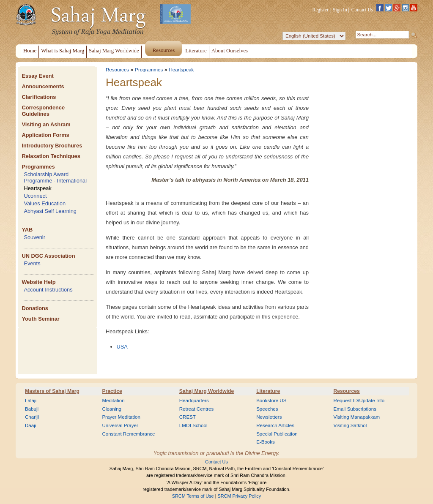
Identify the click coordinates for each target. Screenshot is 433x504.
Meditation (113, 400)
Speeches (267, 409)
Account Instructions (48, 290)
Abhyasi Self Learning (50, 211)
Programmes (38, 167)
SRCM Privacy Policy (240, 496)
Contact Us (362, 10)
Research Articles (275, 425)
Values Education (45, 203)
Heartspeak (37, 188)
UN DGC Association (48, 256)
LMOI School (193, 425)
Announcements (43, 86)
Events (32, 263)
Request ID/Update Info (359, 400)
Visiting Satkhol (350, 425)
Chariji (32, 417)
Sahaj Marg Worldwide (207, 391)
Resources (117, 70)
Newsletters (269, 417)
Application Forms (45, 135)
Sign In (340, 10)
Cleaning (112, 409)
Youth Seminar (40, 319)
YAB (27, 230)
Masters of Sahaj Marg (52, 391)
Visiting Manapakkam (357, 417)
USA (122, 347)
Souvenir (34, 237)
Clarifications (39, 97)
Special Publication (277, 434)
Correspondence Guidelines (43, 111)
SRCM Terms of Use (193, 496)
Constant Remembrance (128, 434)
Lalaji (31, 400)
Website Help (38, 282)
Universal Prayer (120, 425)
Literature (268, 391)
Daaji (30, 425)
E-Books (266, 442)
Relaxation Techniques (51, 156)
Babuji (32, 409)
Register (321, 10)
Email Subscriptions (355, 409)
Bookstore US (271, 400)
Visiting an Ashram (46, 124)
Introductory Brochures (52, 146)
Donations (35, 308)
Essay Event (37, 76)
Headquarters (194, 400)
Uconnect (35, 196)
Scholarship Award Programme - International (55, 177)
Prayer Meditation (121, 417)
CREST (188, 417)
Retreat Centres (197, 409)
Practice (112, 391)
